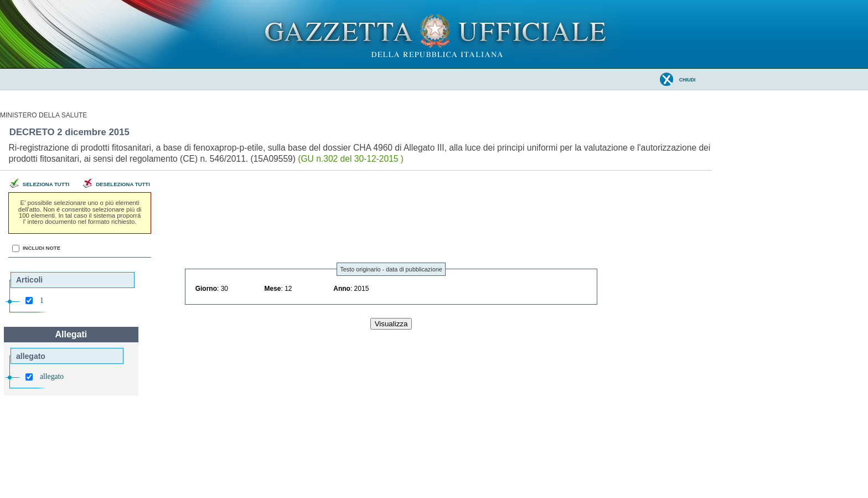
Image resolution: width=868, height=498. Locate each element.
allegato (52, 376)
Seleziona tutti (46, 184)
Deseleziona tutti (123, 184)
